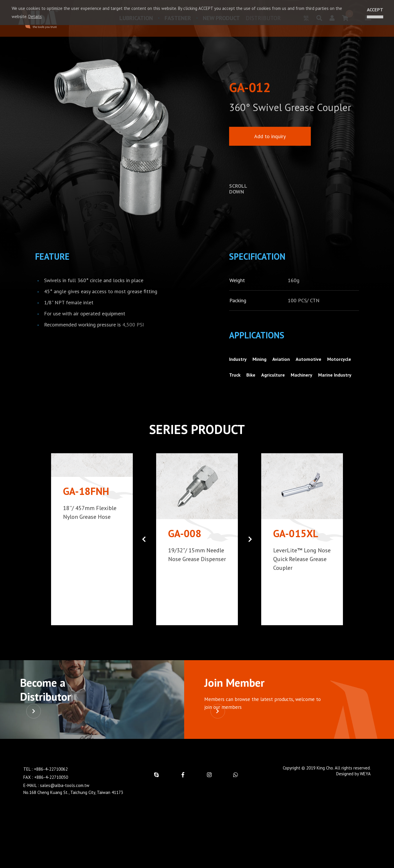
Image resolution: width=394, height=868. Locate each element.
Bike (284, 381)
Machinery (339, 381)
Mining (262, 365)
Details (35, 16)
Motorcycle (242, 381)
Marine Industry (247, 397)
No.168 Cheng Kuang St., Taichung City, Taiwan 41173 (73, 840)
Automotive (315, 365)
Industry (239, 365)
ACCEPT (374, 10)
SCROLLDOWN (238, 189)
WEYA (365, 822)
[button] (250, 561)
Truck (267, 381)
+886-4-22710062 (51, 817)
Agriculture (308, 381)
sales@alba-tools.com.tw (65, 833)
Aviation (285, 365)
